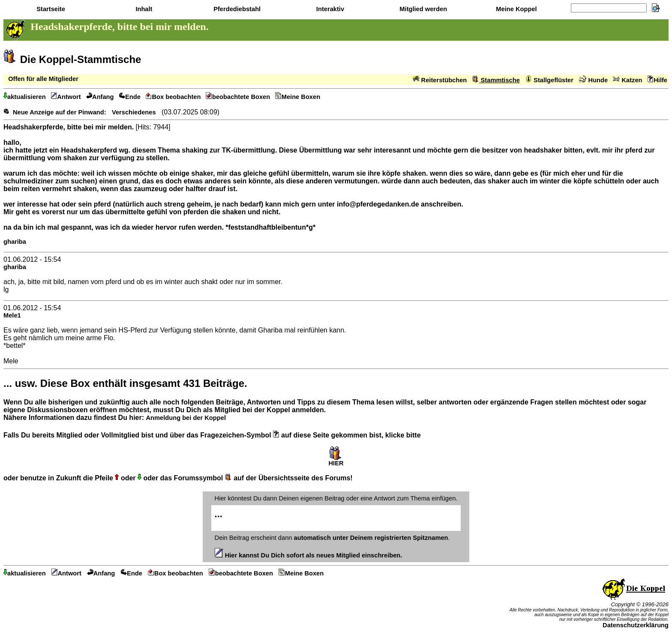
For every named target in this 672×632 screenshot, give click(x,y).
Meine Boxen (298, 97)
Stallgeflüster (549, 80)
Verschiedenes (134, 112)
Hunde (593, 80)
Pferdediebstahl (236, 9)
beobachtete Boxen (238, 97)
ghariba (15, 242)
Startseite (50, 9)
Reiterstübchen (440, 80)
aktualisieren (25, 97)
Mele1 (12, 315)
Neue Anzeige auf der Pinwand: (60, 112)
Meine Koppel (515, 9)
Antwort (66, 97)
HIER (336, 460)
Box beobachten (173, 97)
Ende (130, 97)
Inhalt (143, 9)
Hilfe (657, 80)
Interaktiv (329, 9)
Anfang (100, 97)
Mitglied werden (422, 9)
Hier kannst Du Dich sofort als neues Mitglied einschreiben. (309, 555)
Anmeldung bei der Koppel (186, 418)
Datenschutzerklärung (636, 625)
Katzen (627, 80)
